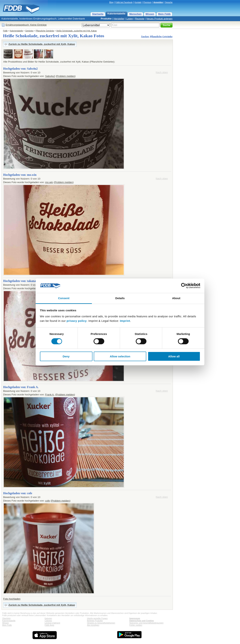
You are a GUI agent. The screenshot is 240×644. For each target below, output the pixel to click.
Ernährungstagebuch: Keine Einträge (26, 25)
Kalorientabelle (116, 14)
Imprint (125, 321)
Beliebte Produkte (95, 621)
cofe (48, 501)
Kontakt (138, 2)
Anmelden (158, 2)
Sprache (169, 2)
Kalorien (48, 618)
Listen (130, 19)
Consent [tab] (64, 298)
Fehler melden (136, 625)
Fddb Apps (49, 625)
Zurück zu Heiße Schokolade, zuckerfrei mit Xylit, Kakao (42, 44)
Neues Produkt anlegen (159, 19)
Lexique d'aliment (52, 623)
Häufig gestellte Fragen (97, 618)
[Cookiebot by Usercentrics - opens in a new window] (184, 286)
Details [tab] (120, 298)
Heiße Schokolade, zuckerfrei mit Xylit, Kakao (76, 31)
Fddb (5, 31)
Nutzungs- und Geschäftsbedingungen (146, 623)
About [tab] (176, 298)
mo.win (49, 182)
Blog (111, 2)
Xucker (145, 36)
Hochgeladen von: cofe (18, 493)
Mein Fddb (164, 14)
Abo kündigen (93, 625)
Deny (66, 356)
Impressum (135, 618)
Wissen (150, 14)
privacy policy (77, 321)
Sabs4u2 (50, 76)
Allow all (174, 356)
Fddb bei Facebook (124, 2)
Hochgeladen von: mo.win (20, 175)
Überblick (6, 618)
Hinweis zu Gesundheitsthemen (101, 623)
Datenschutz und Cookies (142, 621)
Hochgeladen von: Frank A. (21, 387)
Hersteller (119, 19)
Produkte (106, 19)
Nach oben (162, 72)
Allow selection (120, 356)
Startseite (98, 14)
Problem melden (66, 76)
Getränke (29, 31)
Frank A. (50, 395)
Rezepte (140, 19)
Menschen (135, 14)
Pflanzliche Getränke (45, 31)
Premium (147, 2)
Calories (48, 621)
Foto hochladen (12, 599)
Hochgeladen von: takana (19, 281)
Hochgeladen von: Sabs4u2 (20, 69)
